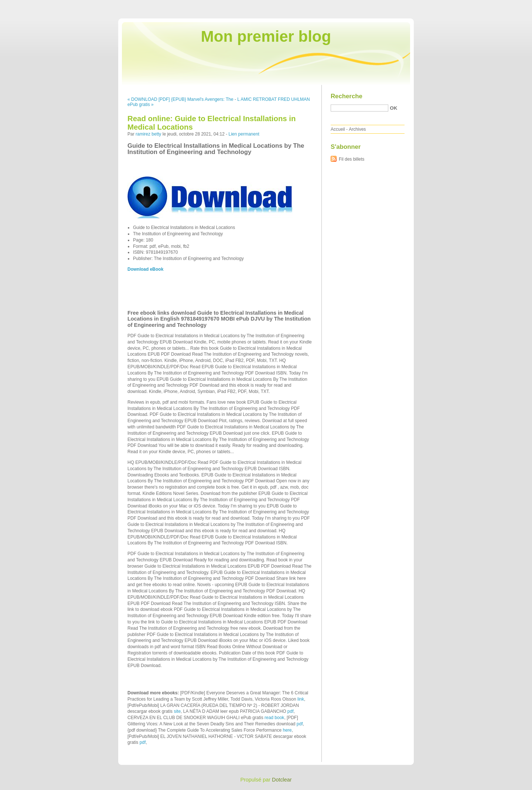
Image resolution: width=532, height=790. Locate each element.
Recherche (347, 96)
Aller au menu (474, 5)
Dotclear (282, 780)
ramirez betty (148, 134)
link (301, 699)
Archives (357, 129)
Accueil (338, 129)
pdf (291, 711)
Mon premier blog (266, 36)
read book (274, 718)
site (177, 711)
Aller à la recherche (510, 5)
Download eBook (145, 269)
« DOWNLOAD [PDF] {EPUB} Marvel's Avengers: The (180, 99)
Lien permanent (244, 134)
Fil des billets (352, 159)
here (287, 730)
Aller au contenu (441, 5)
